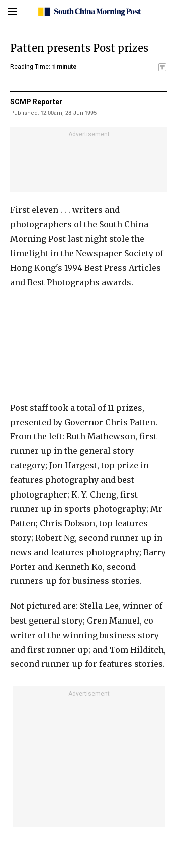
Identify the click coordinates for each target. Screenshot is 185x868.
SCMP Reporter (36, 102)
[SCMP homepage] (89, 12)
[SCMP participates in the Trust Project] (162, 67)
